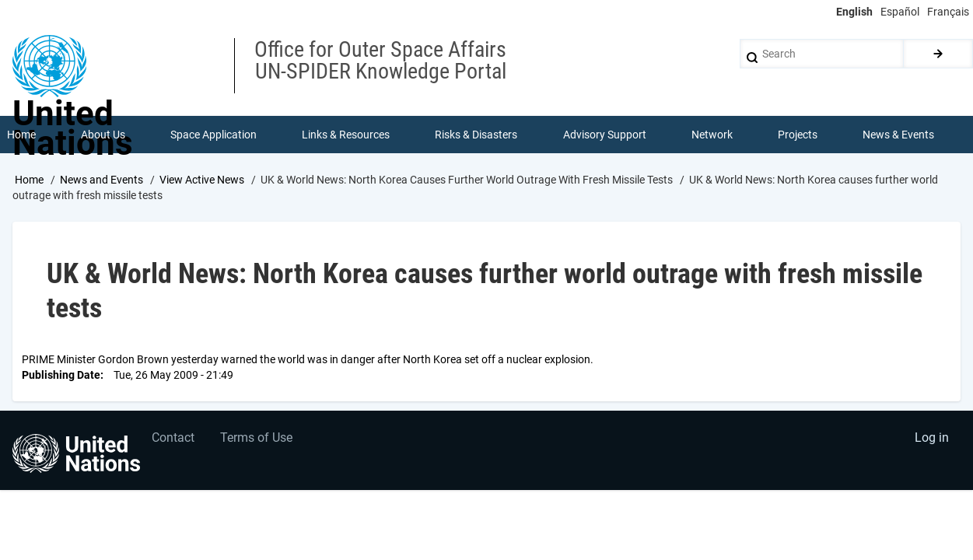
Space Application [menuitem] (213, 135)
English (854, 12)
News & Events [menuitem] (899, 135)
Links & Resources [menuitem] (346, 135)
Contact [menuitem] (174, 441)
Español (900, 12)
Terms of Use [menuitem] (259, 441)
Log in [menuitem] (931, 441)
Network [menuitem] (712, 135)
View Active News (202, 181)
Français (948, 12)
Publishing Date (61, 376)
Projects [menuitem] (798, 135)
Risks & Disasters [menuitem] (477, 135)
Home (29, 181)
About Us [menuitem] (103, 135)
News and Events (101, 181)
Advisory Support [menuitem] (605, 135)
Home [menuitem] (21, 135)
